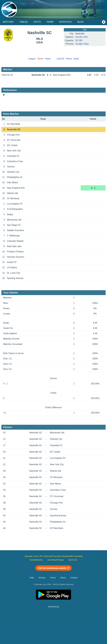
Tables (24, 22)
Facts (37, 22)
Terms (53, 578)
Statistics (65, 22)
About (63, 578)
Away (48, 59)
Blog (81, 22)
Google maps (82, 44)
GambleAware (36, 560)
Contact (74, 578)
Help (32, 578)
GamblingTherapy (56, 560)
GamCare (73, 560)
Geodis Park (82, 37)
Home (69, 59)
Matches (8, 22)
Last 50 (60, 59)
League (32, 59)
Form (50, 22)
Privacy (42, 578)
